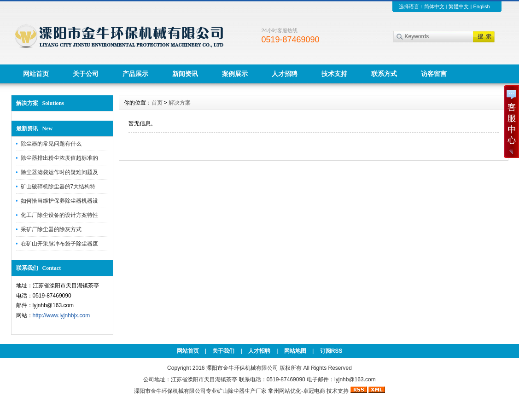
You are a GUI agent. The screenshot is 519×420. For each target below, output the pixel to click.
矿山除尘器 (231, 391)
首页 (157, 103)
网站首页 (36, 74)
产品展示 (135, 74)
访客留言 (434, 74)
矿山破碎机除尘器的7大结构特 (58, 187)
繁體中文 (459, 6)
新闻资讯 (185, 74)
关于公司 (86, 74)
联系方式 (384, 74)
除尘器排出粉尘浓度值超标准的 (59, 158)
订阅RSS (331, 351)
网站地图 (295, 351)
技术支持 (334, 74)
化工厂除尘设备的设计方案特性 (59, 215)
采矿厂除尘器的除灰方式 (51, 229)
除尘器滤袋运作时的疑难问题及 (59, 172)
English (481, 6)
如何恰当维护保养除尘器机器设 (59, 201)
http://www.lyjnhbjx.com (61, 315)
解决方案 (180, 103)
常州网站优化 (285, 391)
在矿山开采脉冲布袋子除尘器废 (59, 244)
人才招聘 (285, 74)
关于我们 (223, 351)
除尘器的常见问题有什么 (51, 144)
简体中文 (434, 6)
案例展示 (235, 74)
